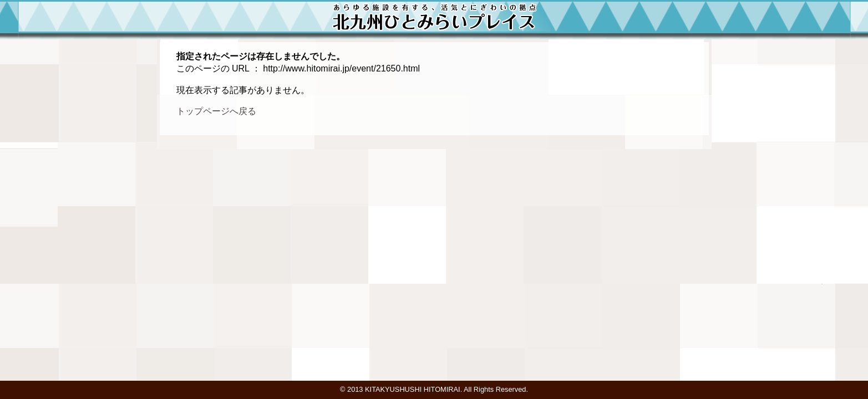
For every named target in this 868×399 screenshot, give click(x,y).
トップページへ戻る (216, 111)
